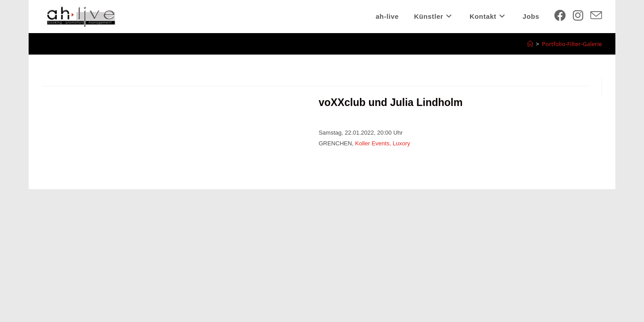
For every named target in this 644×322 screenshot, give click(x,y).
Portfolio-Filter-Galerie (572, 44)
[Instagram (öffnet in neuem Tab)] (578, 15)
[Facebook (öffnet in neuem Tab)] (560, 15)
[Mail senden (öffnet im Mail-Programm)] (596, 15)
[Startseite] (530, 44)
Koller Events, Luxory (383, 143)
